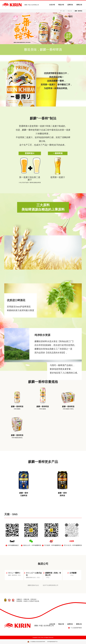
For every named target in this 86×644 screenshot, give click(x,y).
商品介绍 (61, 5)
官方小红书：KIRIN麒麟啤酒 (73, 545)
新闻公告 (79, 5)
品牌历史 (70, 5)
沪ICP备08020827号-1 (52, 641)
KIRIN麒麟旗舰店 (13, 545)
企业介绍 (52, 5)
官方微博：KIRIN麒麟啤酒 (53, 545)
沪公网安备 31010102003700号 (38, 641)
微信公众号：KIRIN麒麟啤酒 (32, 545)
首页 (64, 11)
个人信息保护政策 (76, 627)
